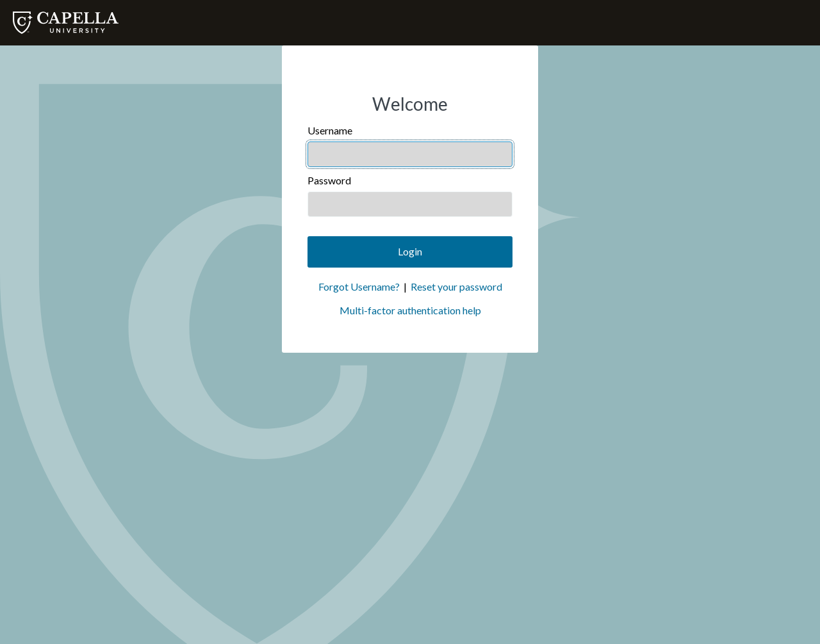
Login (410, 251)
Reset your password (456, 286)
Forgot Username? (359, 286)
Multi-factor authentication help (410, 310)
